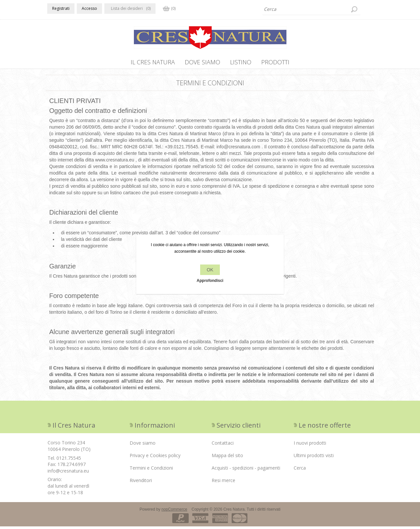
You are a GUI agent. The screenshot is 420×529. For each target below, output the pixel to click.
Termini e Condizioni (151, 470)
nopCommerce (174, 512)
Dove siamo (202, 62)
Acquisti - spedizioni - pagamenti (246, 470)
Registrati (61, 8)
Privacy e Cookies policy (155, 458)
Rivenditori (141, 483)
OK (210, 270)
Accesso (89, 8)
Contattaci (223, 445)
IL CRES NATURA (153, 62)
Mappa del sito (227, 458)
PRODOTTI (275, 62)
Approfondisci (210, 281)
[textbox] (311, 9)
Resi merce (223, 483)
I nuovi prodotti (310, 445)
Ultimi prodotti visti (314, 458)
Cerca (300, 470)
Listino (241, 62)
